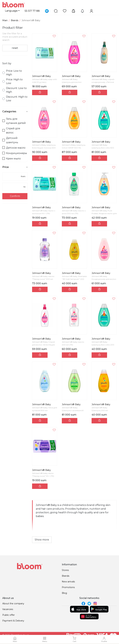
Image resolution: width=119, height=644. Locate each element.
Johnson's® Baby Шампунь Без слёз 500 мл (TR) (103, 148)
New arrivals (68, 582)
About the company (13, 604)
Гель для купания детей (14, 121)
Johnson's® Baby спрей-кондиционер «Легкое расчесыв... (103, 82)
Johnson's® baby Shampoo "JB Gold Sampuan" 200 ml (74, 279)
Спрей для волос (11, 131)
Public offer (9, 615)
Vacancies (8, 609)
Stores (65, 570)
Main (5, 20)
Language (11, 11)
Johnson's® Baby (41, 76)
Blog (64, 593)
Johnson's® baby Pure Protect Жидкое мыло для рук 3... (104, 213)
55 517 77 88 (32, 11)
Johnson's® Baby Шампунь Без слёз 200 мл (103, 345)
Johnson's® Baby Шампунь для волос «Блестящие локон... (72, 82)
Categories (15, 111)
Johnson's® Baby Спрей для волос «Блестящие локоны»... (43, 345)
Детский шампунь (10, 140)
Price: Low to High (12, 73)
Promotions (68, 587)
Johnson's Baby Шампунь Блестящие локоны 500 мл (44, 148)
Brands (15, 20)
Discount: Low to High (14, 90)
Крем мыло (12, 159)
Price (15, 167)
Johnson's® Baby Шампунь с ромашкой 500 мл (73, 410)
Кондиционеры (15, 153)
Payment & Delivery (13, 621)
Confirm (15, 196)
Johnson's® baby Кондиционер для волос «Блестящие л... (104, 279)
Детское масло (14, 148)
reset (15, 48)
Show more (42, 540)
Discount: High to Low (15, 99)
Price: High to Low (12, 81)
